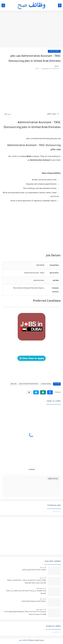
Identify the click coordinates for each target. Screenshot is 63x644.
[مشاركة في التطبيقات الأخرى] (29, 392)
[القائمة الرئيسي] (60, 5)
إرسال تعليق (53, 479)
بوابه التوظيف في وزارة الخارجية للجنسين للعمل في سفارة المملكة (26, 592)
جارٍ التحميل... (56, 512)
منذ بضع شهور (40, 609)
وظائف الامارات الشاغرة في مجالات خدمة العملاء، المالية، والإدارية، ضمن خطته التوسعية (27, 582)
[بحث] (3, 5)
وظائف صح (23, 640)
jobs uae (14, 384)
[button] (50, 392)
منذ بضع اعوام (40, 588)
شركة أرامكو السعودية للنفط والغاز (34, 601)
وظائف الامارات (54, 51)
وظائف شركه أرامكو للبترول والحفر (34, 570)
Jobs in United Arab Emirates (29, 384)
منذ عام (42, 567)
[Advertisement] (31, 29)
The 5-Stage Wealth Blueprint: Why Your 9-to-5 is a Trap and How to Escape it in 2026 (25, 613)
